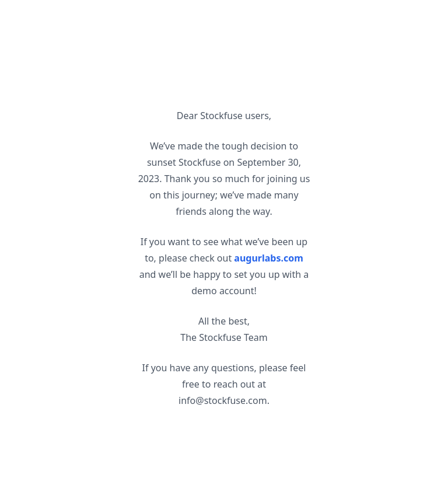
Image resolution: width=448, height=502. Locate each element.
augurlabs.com (269, 258)
